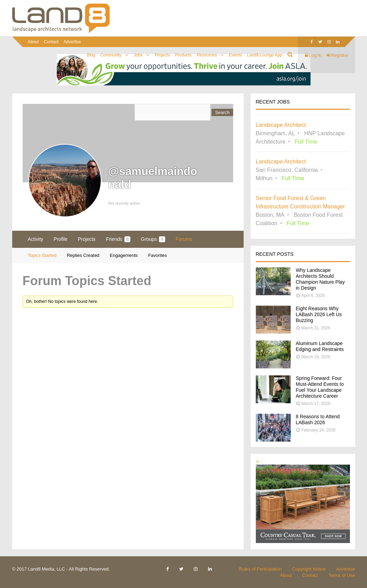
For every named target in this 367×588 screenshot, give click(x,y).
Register (337, 55)
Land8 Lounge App (265, 55)
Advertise (72, 42)
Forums (184, 239)
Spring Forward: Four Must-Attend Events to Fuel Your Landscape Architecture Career (320, 387)
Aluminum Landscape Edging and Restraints (320, 346)
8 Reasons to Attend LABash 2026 (318, 419)
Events (235, 55)
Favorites (157, 255)
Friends (118, 239)
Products (183, 55)
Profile (61, 239)
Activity (36, 239)
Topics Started (42, 255)
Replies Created (83, 255)
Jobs (138, 55)
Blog (91, 55)
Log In (313, 55)
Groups (153, 239)
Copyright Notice (309, 569)
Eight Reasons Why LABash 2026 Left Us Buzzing (319, 314)
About (33, 42)
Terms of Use (342, 575)
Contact (51, 42)
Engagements (124, 255)
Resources (207, 55)
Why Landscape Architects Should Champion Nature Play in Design (320, 279)
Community (111, 55)
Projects (162, 55)
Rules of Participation (260, 569)
